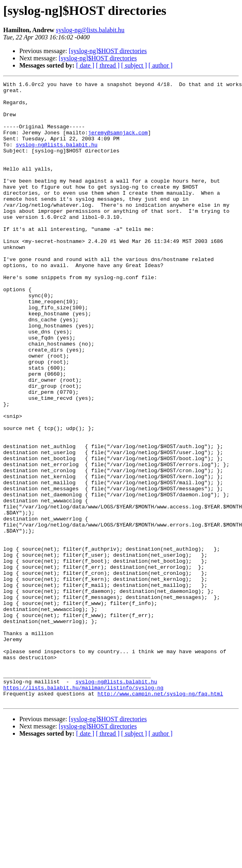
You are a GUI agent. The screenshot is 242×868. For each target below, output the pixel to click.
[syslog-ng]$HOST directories (108, 51)
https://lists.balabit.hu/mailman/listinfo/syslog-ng (83, 809)
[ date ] (85, 65)
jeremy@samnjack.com (118, 143)
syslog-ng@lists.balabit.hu (90, 30)
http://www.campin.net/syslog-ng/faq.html (160, 817)
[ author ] (161, 65)
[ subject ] (134, 65)
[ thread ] (108, 65)
